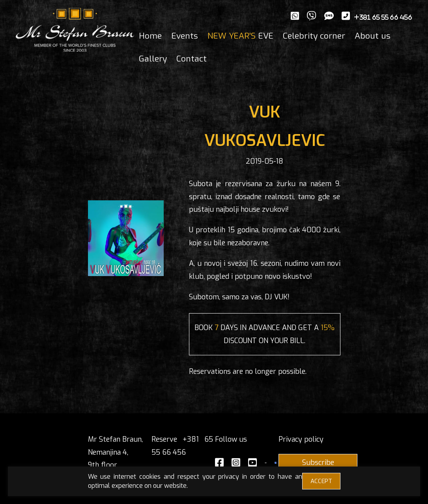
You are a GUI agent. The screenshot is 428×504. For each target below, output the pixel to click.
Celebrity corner (314, 36)
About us (373, 36)
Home (150, 36)
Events (185, 36)
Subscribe (318, 463)
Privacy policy (301, 439)
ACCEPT (321, 481)
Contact (192, 59)
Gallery (153, 59)
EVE (240, 36)
